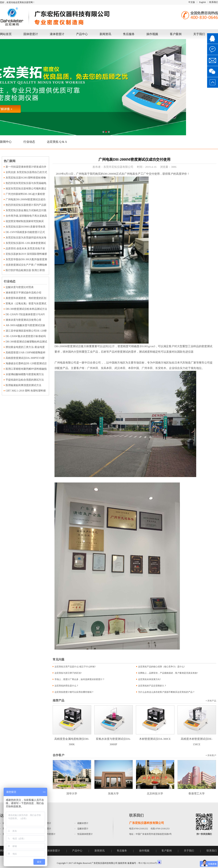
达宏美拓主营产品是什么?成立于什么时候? (75, 667)
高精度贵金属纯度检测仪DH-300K (72, 739)
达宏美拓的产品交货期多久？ (152, 686)
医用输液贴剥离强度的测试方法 (23, 385)
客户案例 (176, 34)
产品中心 (82, 34)
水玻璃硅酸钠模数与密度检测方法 (25, 374)
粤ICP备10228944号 (148, 863)
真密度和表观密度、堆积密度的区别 (26, 298)
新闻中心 (6, 142)
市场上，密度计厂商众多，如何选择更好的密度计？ (80, 679)
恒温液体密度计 (85, 834)
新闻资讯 (105, 34)
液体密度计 (57, 34)
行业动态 (29, 142)
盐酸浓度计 (83, 829)
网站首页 (6, 34)
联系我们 (214, 2)
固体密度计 (31, 34)
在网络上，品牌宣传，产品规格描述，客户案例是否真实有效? (168, 673)
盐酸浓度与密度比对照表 (20, 287)
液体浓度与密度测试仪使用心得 (23, 320)
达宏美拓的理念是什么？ (66, 686)
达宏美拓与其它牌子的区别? (68, 673)
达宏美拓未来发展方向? (149, 679)
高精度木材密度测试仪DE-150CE (197, 739)
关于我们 (199, 34)
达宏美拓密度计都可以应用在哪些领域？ (74, 692)
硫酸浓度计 (83, 823)
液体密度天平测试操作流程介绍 (23, 293)
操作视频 (152, 34)
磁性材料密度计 (48, 834)
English (202, 2)
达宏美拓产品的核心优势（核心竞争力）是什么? (161, 667)
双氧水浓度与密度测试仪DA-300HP (114, 739)
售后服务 (129, 34)
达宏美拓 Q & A (57, 142)
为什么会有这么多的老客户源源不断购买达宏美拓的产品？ (166, 692)
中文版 (192, 2)
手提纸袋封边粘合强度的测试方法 (25, 380)
